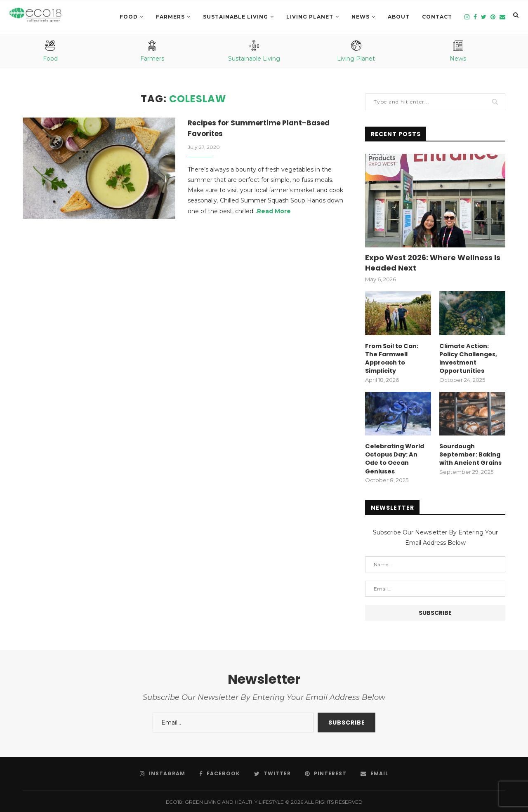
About (399, 17)
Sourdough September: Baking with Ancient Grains (470, 453)
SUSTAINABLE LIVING (236, 17)
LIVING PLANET (310, 17)
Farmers (170, 17)
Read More (274, 212)
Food (129, 17)
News (361, 17)
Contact (437, 17)
